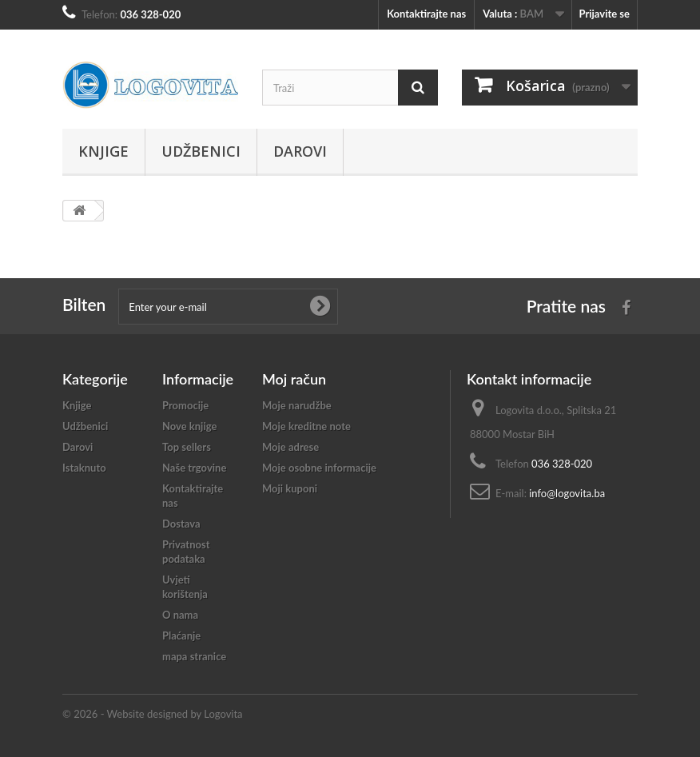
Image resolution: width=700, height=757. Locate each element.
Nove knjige (189, 426)
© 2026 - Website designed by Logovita (153, 714)
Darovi (300, 151)
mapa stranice (194, 656)
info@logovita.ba (567, 493)
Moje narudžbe (297, 405)
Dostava (181, 524)
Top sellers (187, 447)
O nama (180, 615)
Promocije (185, 405)
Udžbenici (201, 151)
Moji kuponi (290, 488)
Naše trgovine (194, 468)
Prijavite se (604, 14)
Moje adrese (290, 447)
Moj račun (294, 379)
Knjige (103, 151)
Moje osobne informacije (319, 468)
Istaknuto (84, 468)
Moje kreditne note (306, 426)
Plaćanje (181, 635)
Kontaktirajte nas (426, 14)
